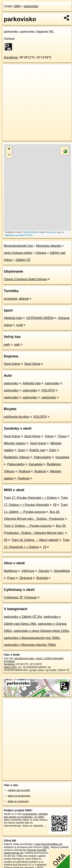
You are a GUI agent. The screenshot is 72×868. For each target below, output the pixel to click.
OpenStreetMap (31, 232)
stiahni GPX (10, 667)
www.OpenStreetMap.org (49, 844)
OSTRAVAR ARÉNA (40, 318)
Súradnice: (11, 57)
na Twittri (39, 817)
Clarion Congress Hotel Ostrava (25, 279)
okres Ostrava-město (18, 253)
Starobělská (62, 571)
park (7, 345)
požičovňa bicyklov (17, 417)
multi (19, 325)
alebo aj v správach (18, 801)
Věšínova (28, 571)
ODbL (46, 847)
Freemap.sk (50, 232)
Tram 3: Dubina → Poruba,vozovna (28, 526)
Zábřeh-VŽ (23, 260)
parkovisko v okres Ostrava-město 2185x (41, 631)
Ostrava (41, 253)
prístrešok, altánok (16, 299)
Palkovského (42, 457)
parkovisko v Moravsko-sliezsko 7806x (30, 645)
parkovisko (31, 6)
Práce (11, 578)
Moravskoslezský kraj (18, 246)
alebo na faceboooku (19, 796)
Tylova (49, 436)
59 (55, 505)
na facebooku (30, 814)
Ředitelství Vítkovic (17, 457)
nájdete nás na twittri (19, 790)
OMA (17, 6)
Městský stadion (15, 443)
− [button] (9, 155)
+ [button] (9, 149)
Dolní (21, 450)
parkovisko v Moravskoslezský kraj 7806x (32, 638)
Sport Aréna (12, 364)
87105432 (9, 661)
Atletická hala (13, 318)
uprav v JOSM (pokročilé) (49, 658)
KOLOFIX (48, 390)
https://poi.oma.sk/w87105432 (19, 235)
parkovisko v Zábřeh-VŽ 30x (23, 617)
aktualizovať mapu (24, 658)
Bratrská (42, 578)
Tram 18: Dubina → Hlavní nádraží (35, 540)
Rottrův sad (37, 450)
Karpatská (62, 457)
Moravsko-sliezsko (49, 246)
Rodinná (24, 471)
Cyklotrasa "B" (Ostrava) (20, 597)
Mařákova (11, 571)
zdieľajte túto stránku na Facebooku (26, 815)
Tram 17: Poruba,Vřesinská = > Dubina (30, 498)
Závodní (44, 571)
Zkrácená (26, 578)
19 (45, 547)
